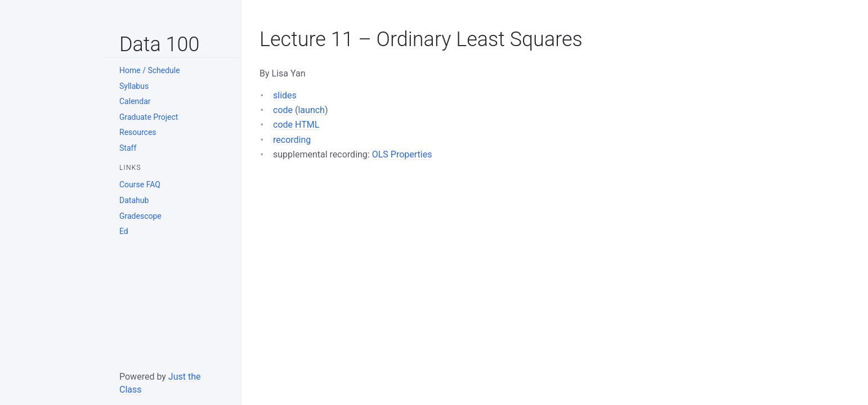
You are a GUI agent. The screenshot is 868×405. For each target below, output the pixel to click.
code (283, 110)
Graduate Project (149, 117)
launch (311, 110)
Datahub (134, 200)
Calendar (135, 101)
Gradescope (140, 216)
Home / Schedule (150, 70)
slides (285, 95)
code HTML (296, 125)
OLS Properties (402, 154)
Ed (124, 231)
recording (292, 140)
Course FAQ (140, 184)
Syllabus (134, 86)
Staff (128, 148)
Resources (138, 132)
